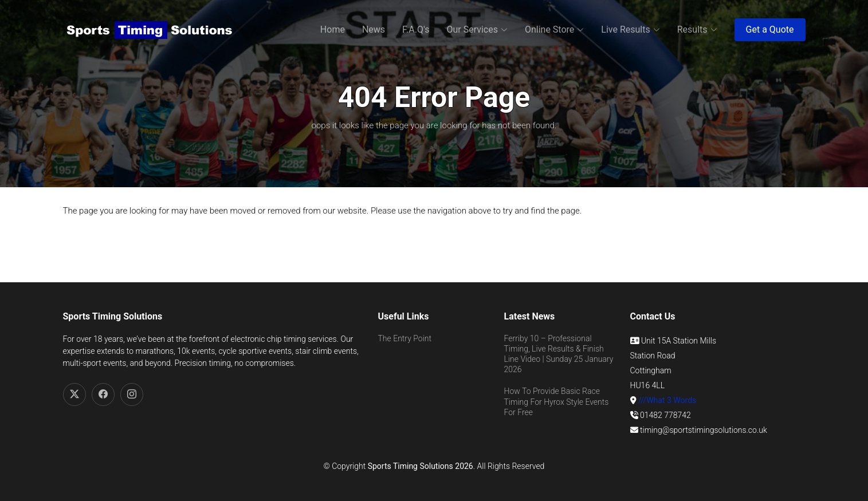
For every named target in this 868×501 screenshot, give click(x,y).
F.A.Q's (416, 29)
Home (333, 29)
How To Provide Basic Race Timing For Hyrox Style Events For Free (557, 401)
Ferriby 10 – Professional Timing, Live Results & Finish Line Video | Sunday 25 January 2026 (559, 354)
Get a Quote (770, 29)
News (374, 29)
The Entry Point (405, 338)
